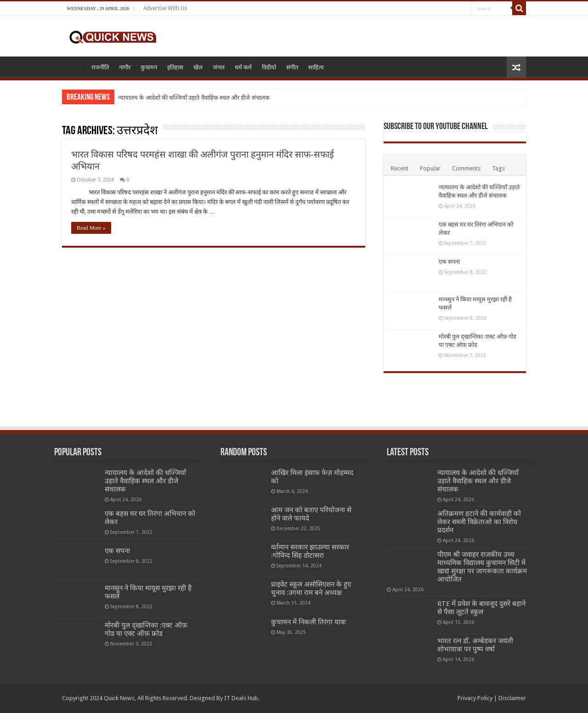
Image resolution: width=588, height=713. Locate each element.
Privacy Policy (475, 698)
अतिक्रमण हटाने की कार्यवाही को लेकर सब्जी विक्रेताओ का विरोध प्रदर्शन (479, 522)
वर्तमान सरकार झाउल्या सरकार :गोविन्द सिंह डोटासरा (310, 551)
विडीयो (269, 67)
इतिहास (175, 67)
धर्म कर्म (243, 67)
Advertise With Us (165, 8)
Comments (466, 168)
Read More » (91, 228)
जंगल (219, 67)
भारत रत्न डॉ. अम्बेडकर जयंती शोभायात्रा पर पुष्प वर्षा (475, 645)
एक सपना (449, 262)
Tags (498, 168)
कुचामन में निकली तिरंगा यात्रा (308, 622)
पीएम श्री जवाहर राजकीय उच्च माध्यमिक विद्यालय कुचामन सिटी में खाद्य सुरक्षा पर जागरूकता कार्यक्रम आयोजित (482, 567)
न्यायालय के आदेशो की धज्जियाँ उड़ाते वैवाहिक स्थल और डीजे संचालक (194, 98)
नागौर (125, 67)
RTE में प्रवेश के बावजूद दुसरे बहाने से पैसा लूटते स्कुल (481, 608)
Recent (400, 168)
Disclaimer (512, 698)
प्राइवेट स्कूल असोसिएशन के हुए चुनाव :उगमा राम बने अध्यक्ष (311, 589)
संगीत (292, 67)
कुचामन (149, 67)
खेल (198, 67)
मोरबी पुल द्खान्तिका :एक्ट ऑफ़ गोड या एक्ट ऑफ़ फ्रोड (146, 629)
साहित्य (316, 67)
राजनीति (100, 67)
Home (74, 66)
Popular (430, 168)
